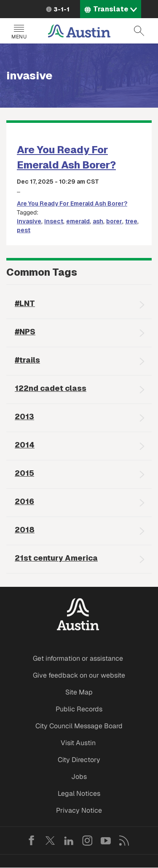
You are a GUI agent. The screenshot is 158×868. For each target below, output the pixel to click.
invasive (29, 221)
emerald (78, 221)
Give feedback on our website (79, 675)
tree (131, 221)
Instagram (87, 841)
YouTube (106, 841)
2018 (25, 530)
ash (98, 221)
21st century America (56, 558)
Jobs (79, 777)
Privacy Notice (79, 810)
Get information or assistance (78, 658)
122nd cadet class (51, 388)
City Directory (79, 760)
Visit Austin (78, 743)
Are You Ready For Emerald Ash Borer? (72, 203)
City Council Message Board (79, 726)
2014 (25, 445)
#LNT (25, 303)
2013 (24, 416)
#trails (27, 360)
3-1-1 (62, 9)
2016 (24, 501)
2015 (24, 473)
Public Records (79, 709)
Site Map (79, 692)
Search (139, 31)
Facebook (32, 841)
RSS (124, 841)
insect (54, 221)
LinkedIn (69, 841)
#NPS (25, 332)
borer (114, 221)
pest (24, 230)
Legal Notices (79, 793)
